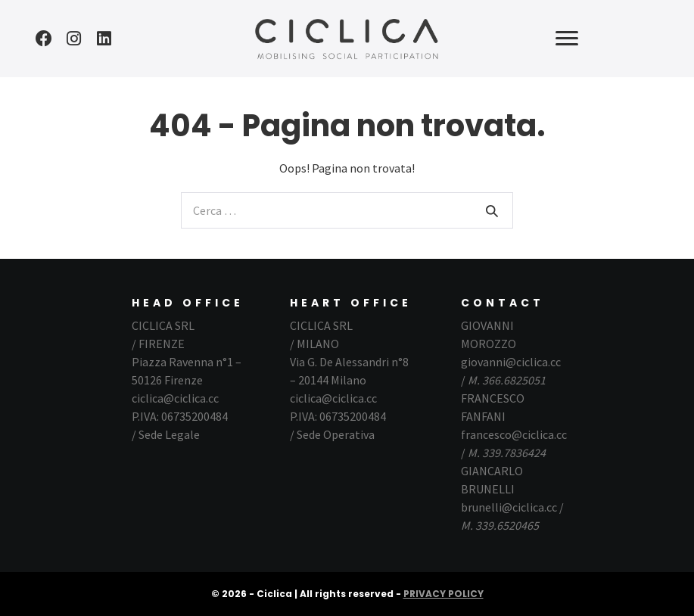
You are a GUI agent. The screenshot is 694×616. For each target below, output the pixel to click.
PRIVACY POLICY (443, 594)
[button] (44, 39)
